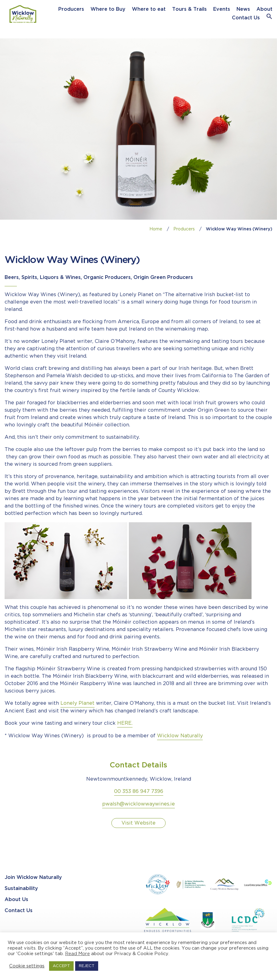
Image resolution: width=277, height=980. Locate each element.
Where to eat (149, 9)
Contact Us (246, 18)
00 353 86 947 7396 (139, 792)
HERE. (125, 723)
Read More (77, 954)
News (243, 9)
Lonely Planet (77, 703)
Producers (71, 9)
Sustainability (21, 889)
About (264, 9)
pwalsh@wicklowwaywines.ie (138, 804)
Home (156, 229)
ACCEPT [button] (61, 966)
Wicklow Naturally (180, 736)
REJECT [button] (87, 966)
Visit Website (138, 823)
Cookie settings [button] (27, 966)
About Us (16, 900)
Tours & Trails (189, 9)
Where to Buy (108, 9)
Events (222, 9)
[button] (269, 18)
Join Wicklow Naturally (33, 878)
